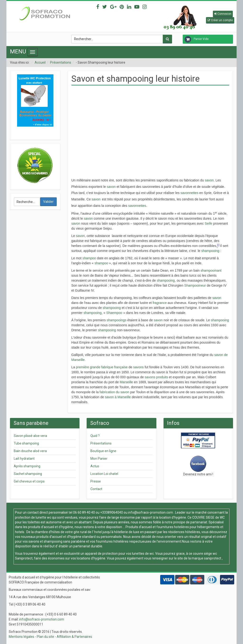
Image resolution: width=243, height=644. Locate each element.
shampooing (210, 251)
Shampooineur (195, 285)
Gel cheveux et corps (29, 481)
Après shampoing (27, 466)
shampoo (89, 258)
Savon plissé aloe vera (30, 436)
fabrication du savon (114, 392)
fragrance (160, 303)
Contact (96, 489)
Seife (208, 223)
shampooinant (211, 270)
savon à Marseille (118, 397)
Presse (96, 481)
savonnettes (189, 193)
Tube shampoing (26, 443)
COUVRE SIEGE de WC (208, 517)
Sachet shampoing (28, 474)
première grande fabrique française (102, 367)
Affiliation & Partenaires (74, 637)
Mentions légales (21, 637)
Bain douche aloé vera (30, 451)
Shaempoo (114, 313)
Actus (95, 466)
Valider (48, 202)
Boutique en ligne (103, 451)
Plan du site (45, 637)
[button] (223, 14)
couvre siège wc (205, 554)
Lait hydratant (24, 459)
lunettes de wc (143, 554)
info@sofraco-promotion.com (151, 512)
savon (209, 180)
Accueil (40, 62)
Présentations (61, 62)
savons (138, 367)
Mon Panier (99, 459)
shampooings (116, 320)
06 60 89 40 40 (84, 512)
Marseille (126, 382)
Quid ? (95, 436)
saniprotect (213, 558)
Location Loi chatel (104, 474)
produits (162, 377)
